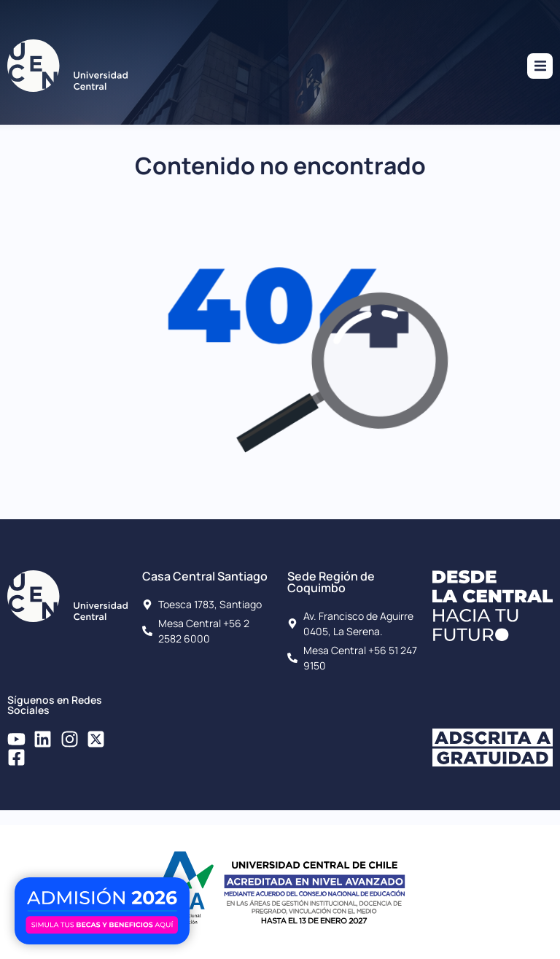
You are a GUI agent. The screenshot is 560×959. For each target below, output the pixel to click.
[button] (540, 66)
